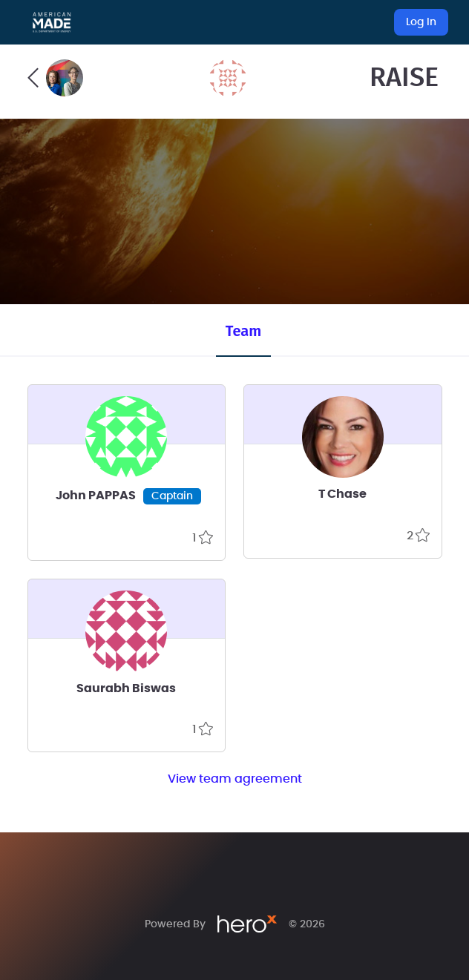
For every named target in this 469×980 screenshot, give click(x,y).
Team (243, 331)
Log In (421, 22)
